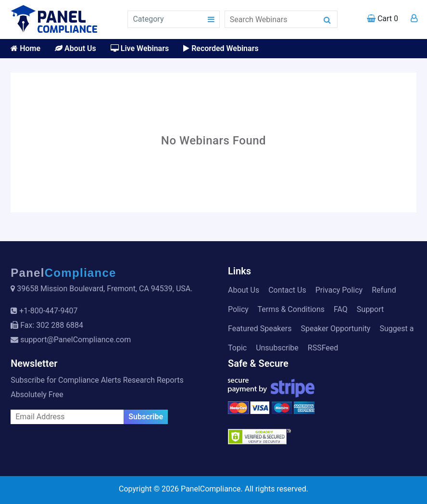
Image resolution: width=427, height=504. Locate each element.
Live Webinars (140, 48)
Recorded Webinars (221, 48)
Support (370, 309)
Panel (63, 273)
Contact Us (287, 290)
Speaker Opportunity (335, 329)
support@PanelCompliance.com (75, 340)
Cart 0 (383, 19)
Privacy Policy (339, 290)
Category (148, 19)
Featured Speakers (260, 329)
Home (25, 48)
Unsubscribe (277, 348)
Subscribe (146, 417)
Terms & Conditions (291, 309)
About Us (75, 48)
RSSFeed (323, 348)
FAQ (341, 309)
